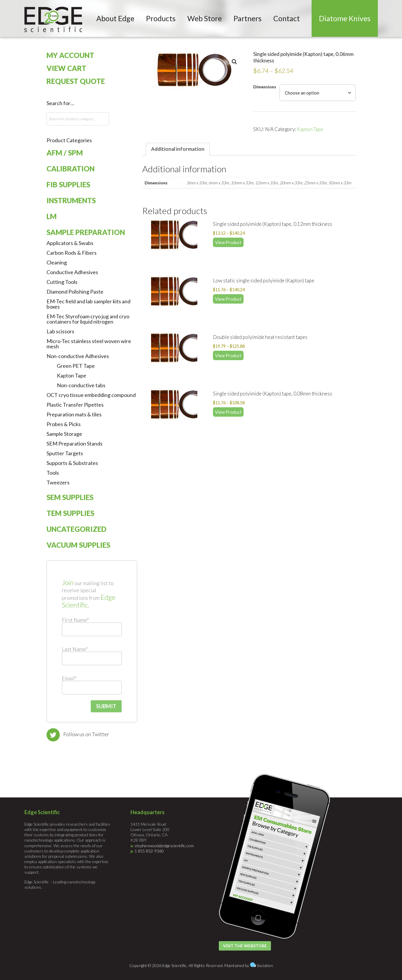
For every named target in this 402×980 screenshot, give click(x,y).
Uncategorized (76, 529)
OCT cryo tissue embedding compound (91, 395)
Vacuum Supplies (78, 545)
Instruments (71, 200)
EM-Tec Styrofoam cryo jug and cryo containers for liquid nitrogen (88, 319)
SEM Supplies (70, 497)
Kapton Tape (310, 129)
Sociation (265, 965)
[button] (234, 62)
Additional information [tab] (178, 149)
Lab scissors (60, 331)
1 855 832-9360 (149, 851)
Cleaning (57, 262)
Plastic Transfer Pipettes (75, 405)
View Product (228, 242)
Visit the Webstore (245, 946)
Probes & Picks (64, 424)
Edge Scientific (53, 19)
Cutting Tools (62, 282)
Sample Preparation (86, 232)
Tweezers (58, 482)
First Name (75, 620)
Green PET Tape (76, 366)
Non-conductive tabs (81, 385)
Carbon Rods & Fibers (72, 253)
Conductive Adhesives (72, 272)
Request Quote (76, 81)
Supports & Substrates (72, 463)
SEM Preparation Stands (75, 443)
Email (69, 678)
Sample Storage (64, 434)
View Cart (66, 68)
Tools (53, 473)
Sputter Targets (65, 453)
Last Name (75, 649)
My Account (70, 55)
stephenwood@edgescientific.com (164, 846)
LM (52, 216)
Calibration (71, 169)
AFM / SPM (65, 153)
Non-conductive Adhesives (78, 356)
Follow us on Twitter (86, 734)
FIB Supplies (68, 184)
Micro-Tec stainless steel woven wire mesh (89, 344)
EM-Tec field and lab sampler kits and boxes (88, 304)
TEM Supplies (70, 513)
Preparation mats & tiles (74, 414)
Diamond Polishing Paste (75, 292)
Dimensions (265, 87)
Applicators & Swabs (70, 243)
